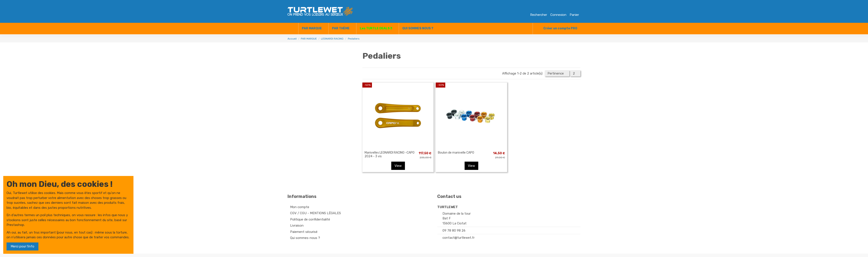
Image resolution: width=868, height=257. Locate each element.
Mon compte (300, 207)
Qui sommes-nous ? (305, 238)
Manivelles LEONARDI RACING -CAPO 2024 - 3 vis (390, 154)
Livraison (297, 225)
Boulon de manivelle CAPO (456, 153)
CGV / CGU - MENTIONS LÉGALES (316, 213)
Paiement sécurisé (304, 232)
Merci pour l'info (22, 246)
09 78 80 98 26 (454, 230)
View (398, 166)
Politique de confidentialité (310, 219)
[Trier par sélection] (557, 74)
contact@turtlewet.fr (459, 238)
